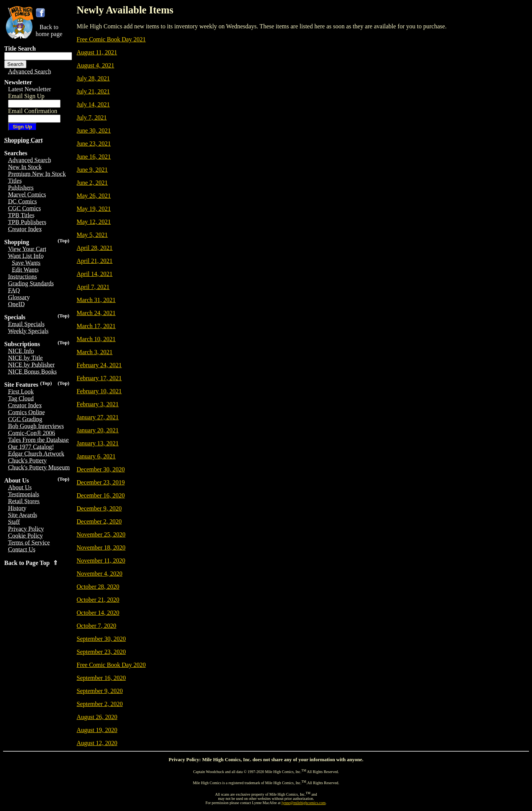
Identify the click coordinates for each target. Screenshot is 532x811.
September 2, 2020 (100, 704)
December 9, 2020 (99, 508)
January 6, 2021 (96, 456)
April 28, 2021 (95, 248)
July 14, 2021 (93, 104)
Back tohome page (49, 30)
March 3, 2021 (95, 352)
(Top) (63, 241)
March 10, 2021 (96, 339)
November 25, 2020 (101, 534)
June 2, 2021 (92, 183)
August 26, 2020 (97, 717)
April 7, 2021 (93, 287)
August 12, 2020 (97, 743)
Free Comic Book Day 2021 (111, 39)
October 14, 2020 (98, 613)
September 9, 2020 (100, 691)
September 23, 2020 (101, 652)
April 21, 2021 (95, 261)
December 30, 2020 (101, 469)
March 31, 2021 (96, 300)
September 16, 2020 (101, 678)
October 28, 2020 (98, 587)
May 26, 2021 (94, 196)
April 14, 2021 (95, 274)
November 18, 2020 (101, 548)
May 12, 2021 (94, 222)
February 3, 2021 (98, 404)
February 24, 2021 (99, 365)
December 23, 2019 (101, 482)
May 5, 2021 (92, 235)
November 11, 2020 (101, 561)
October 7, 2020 (97, 626)
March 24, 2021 (96, 313)
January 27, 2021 (98, 417)
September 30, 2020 (101, 639)
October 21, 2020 (98, 600)
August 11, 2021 (97, 52)
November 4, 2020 (100, 574)
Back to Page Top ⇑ (31, 563)
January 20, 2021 (98, 430)
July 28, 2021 (93, 78)
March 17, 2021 (96, 326)
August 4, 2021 (95, 65)
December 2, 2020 (99, 521)
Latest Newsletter (29, 89)
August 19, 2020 (97, 730)
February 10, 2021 (99, 391)
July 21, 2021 (93, 91)
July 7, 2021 (92, 117)
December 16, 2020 (101, 495)
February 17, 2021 (99, 378)
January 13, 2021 (98, 443)
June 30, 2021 (94, 131)
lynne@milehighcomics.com (304, 803)
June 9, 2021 (92, 170)
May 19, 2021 (94, 209)
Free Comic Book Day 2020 (111, 665)
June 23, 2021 (94, 144)
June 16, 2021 (94, 157)
